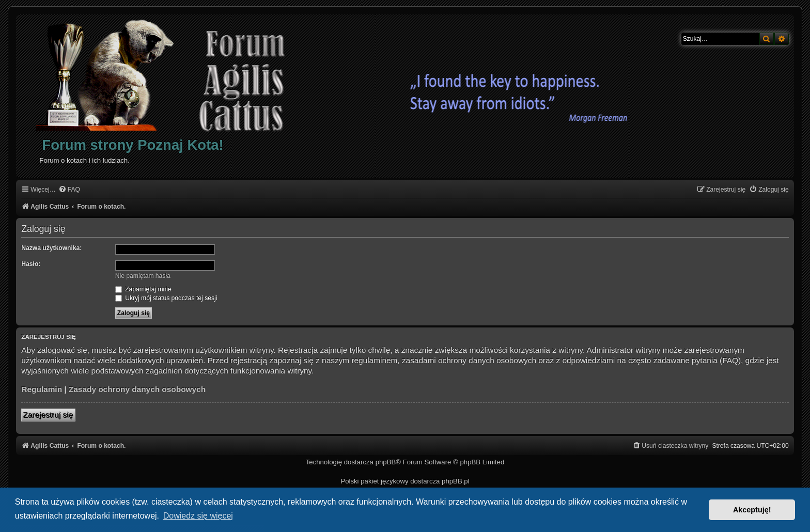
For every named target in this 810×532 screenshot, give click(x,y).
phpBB (386, 462)
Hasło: (31, 264)
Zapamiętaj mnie (143, 289)
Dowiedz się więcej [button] (198, 516)
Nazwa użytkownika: (51, 248)
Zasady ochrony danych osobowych (137, 389)
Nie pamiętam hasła (143, 276)
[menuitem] (69, 190)
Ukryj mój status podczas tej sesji (166, 298)
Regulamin (42, 389)
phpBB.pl (456, 481)
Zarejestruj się (48, 415)
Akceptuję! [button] (752, 510)
